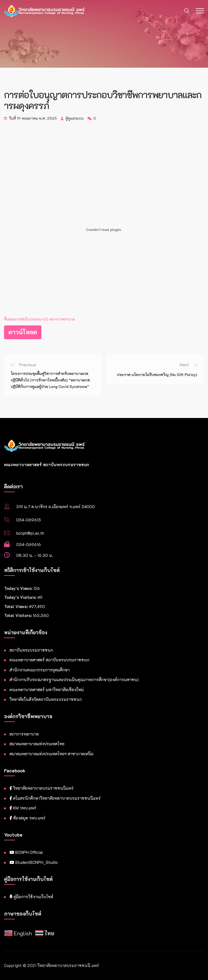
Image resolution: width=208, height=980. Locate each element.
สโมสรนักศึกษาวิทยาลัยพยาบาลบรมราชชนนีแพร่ (55, 798)
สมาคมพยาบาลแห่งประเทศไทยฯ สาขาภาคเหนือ (51, 754)
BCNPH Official (26, 852)
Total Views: (16, 606)
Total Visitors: (18, 615)
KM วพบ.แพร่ (23, 808)
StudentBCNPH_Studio (34, 862)
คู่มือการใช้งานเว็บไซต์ (31, 897)
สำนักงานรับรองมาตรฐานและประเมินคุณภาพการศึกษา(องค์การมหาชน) (74, 680)
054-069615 (29, 520)
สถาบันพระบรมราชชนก (31, 650)
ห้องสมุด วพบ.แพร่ (27, 818)
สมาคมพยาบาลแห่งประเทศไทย (37, 744)
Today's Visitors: (21, 597)
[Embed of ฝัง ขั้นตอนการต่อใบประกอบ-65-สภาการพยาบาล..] (104, 230)
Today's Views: (19, 588)
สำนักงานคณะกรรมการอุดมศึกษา (40, 670)
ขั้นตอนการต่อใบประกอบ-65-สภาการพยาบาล (39, 319)
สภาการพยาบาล (24, 734)
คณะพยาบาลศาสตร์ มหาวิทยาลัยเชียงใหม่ (47, 690)
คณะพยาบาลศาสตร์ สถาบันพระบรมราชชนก (49, 660)
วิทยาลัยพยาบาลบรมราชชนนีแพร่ (42, 788)
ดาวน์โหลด (23, 332)
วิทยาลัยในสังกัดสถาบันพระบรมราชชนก (46, 699)
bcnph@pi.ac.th (30, 533)
